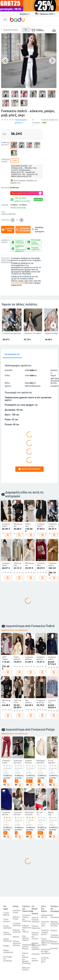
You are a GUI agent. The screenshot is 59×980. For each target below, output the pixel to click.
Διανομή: (5, 203)
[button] (5, 20)
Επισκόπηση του (12, 353)
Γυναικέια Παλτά (18, 281)
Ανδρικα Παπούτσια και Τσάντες (27, 927)
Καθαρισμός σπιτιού (46, 915)
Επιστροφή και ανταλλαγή (8, 957)
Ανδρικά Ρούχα (16, 916)
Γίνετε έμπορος (7, 919)
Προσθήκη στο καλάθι (23, 228)
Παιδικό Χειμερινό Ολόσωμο (17, 942)
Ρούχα (16, 905)
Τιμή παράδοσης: (6, 211)
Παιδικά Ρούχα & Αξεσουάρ (36, 918)
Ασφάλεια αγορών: (5, 240)
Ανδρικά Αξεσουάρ (17, 929)
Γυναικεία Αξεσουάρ (17, 923)
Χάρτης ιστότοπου (7, 932)
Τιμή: (4, 132)
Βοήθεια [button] (25, 14)
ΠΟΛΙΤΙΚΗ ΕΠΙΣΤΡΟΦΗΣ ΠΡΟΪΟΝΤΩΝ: (6, 259)
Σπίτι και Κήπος (44, 907)
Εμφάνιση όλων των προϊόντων (14, 629)
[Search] (12, 30)
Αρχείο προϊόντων (8, 938)
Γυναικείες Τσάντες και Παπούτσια (27, 917)
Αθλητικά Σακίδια (26, 967)
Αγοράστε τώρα (8, 228)
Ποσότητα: (5, 219)
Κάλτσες (16, 935)
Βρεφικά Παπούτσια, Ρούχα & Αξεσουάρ (36, 945)
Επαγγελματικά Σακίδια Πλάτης (28, 945)
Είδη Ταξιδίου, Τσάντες (26, 937)
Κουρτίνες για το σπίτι (45, 922)
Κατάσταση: (5, 186)
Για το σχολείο (35, 958)
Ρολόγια (54, 929)
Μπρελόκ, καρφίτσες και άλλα (55, 922)
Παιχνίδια (36, 952)
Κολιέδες (54, 947)
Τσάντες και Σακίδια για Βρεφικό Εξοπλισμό (26, 957)
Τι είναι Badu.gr (6, 912)
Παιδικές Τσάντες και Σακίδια (35, 934)
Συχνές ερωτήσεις (8, 925)
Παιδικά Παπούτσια (36, 926)
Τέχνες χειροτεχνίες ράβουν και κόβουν (46, 940)
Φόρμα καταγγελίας (8, 950)
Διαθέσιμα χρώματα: (5, 142)
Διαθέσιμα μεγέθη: (5, 159)
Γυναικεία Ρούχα (17, 910)
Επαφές (6, 944)
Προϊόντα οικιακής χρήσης (45, 931)
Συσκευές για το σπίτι (45, 958)
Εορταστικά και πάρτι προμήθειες (46, 950)
